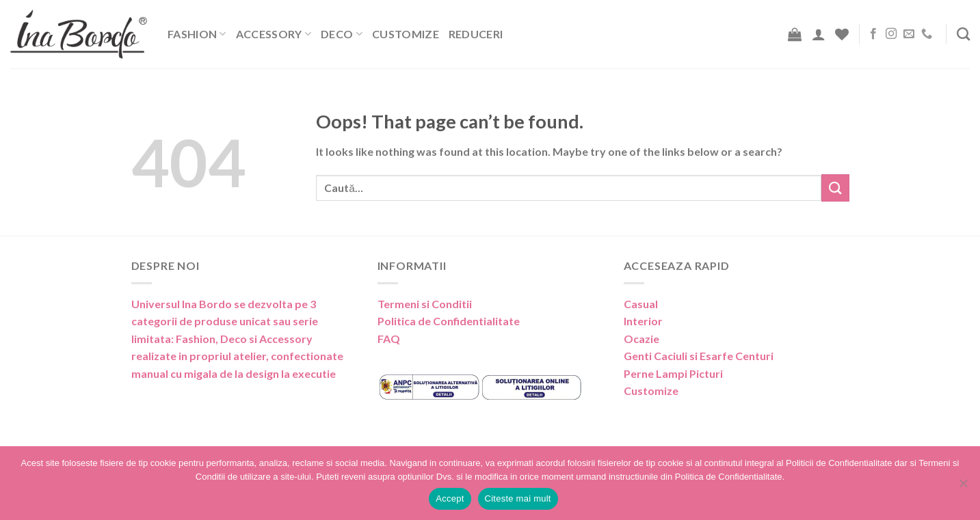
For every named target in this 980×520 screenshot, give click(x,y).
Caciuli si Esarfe (693, 356)
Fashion (197, 34)
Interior (643, 321)
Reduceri (476, 34)
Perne (639, 373)
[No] (963, 487)
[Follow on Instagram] (891, 34)
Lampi (672, 373)
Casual (641, 304)
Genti (638, 356)
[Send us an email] (909, 34)
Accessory (274, 34)
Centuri (754, 356)
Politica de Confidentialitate (449, 321)
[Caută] (963, 34)
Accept (450, 498)
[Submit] (835, 188)
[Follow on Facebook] (873, 34)
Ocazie (641, 339)
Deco (342, 34)
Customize (406, 34)
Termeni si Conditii (425, 304)
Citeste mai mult (518, 498)
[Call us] (927, 34)
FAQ (389, 339)
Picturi (706, 373)
